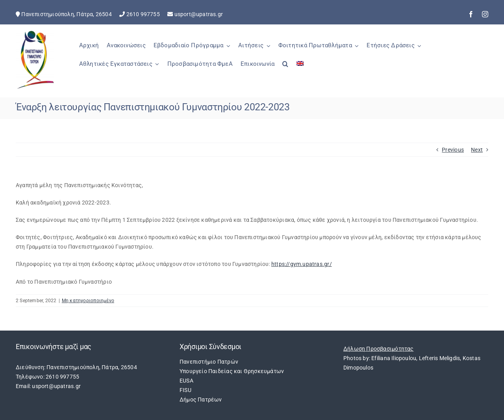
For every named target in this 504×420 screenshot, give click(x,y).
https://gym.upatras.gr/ (302, 264)
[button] (285, 68)
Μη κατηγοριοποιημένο (88, 301)
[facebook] (471, 14)
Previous (453, 150)
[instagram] (485, 14)
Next (477, 150)
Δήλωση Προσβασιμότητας (379, 349)
